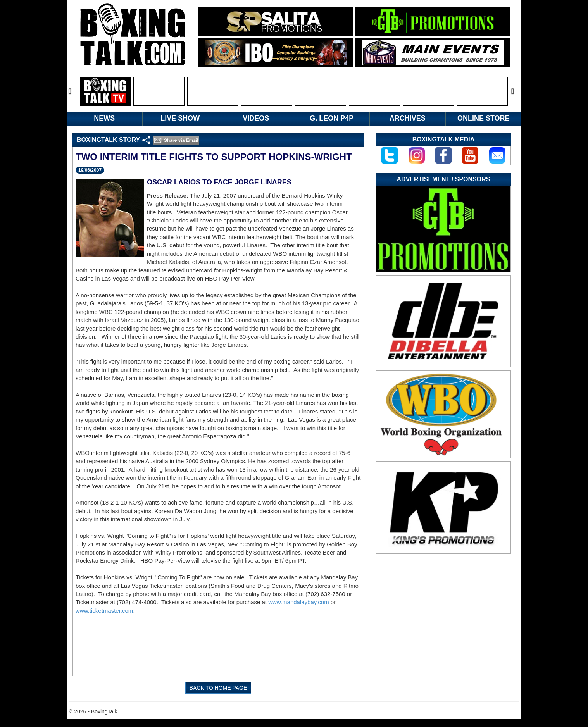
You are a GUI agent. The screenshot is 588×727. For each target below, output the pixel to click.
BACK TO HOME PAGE (218, 688)
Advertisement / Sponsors (444, 179)
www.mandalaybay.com (298, 602)
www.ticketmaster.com (104, 611)
